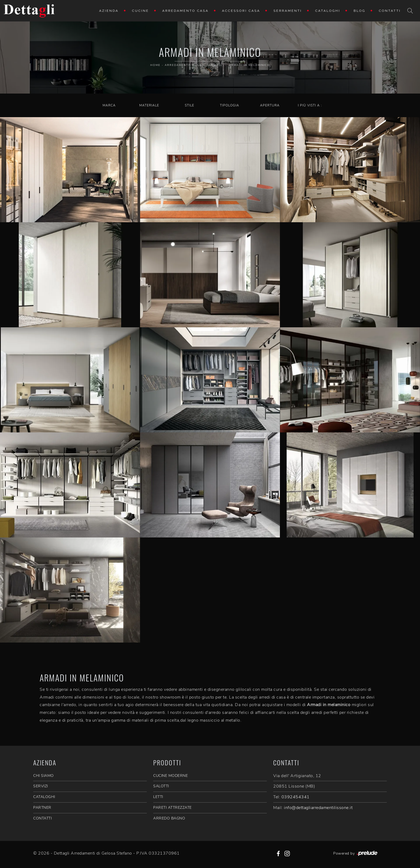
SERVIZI (41, 786)
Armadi (215, 65)
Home (155, 65)
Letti (158, 797)
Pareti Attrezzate (172, 808)
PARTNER (42, 808)
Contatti (390, 11)
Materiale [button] (149, 105)
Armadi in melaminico (250, 65)
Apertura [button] (270, 105)
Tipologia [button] (230, 105)
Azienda (109, 11)
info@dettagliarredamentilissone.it (318, 808)
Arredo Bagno (169, 818)
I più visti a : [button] (310, 105)
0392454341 (296, 797)
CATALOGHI (44, 797)
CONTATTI (42, 818)
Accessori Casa (241, 11)
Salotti (161, 786)
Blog (359, 11)
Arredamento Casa (185, 11)
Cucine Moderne (170, 776)
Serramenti (288, 11)
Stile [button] (190, 105)
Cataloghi (328, 11)
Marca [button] (109, 105)
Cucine (140, 11)
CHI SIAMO (44, 776)
